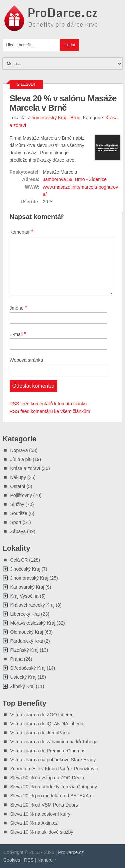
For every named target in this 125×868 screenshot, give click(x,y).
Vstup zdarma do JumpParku (40, 733)
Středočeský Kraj (28, 668)
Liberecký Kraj (25, 614)
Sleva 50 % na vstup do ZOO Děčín (47, 778)
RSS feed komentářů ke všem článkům (50, 411)
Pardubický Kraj (27, 641)
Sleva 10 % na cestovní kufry (40, 814)
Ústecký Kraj (23, 677)
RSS (29, 860)
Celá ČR (19, 560)
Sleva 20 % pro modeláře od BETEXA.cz (53, 796)
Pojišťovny (21, 495)
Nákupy (18, 477)
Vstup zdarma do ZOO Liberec (42, 715)
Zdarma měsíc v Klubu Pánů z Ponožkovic (54, 769)
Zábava (18, 531)
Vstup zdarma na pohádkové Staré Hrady (53, 760)
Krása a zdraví (25, 468)
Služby (17, 504)
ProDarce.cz (71, 852)
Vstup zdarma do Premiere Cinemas (48, 751)
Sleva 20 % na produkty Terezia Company (54, 787)
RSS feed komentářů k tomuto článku (48, 404)
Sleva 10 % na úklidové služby (42, 832)
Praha (16, 659)
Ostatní (18, 486)
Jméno (18, 308)
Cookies (12, 860)
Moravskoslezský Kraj (33, 623)
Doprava (19, 450)
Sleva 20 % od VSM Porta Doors (44, 805)
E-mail (18, 334)
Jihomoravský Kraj (47, 118)
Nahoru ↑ (47, 860)
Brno (75, 118)
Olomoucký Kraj (27, 632)
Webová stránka (26, 360)
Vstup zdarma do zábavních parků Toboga (54, 742)
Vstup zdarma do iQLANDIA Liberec (47, 724)
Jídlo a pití (21, 459)
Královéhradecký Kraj (32, 605)
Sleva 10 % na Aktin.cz (34, 823)
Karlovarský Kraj (27, 587)
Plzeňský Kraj (24, 650)
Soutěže (19, 513)
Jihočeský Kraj (25, 569)
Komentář (22, 232)
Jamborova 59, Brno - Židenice (75, 179)
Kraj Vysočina (24, 596)
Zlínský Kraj (22, 686)
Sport (16, 522)
